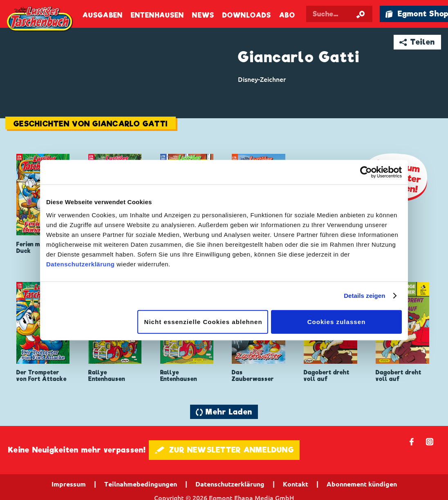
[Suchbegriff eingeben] (339, 14)
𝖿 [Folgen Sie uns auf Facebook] (412, 441)
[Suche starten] (361, 14)
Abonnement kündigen (362, 484)
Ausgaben (103, 15)
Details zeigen (364, 296)
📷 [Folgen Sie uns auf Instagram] (430, 441)
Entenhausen (157, 15)
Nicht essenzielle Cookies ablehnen (203, 321)
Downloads (247, 15)
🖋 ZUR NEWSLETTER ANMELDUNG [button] (224, 450)
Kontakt (296, 484)
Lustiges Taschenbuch (40, 19)
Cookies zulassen (337, 321)
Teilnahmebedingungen (141, 484)
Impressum (69, 484)
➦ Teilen (417, 42)
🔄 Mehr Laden (224, 412)
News (203, 15)
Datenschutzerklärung (81, 264)
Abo (287, 15)
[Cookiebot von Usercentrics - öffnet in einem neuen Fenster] (366, 172)
